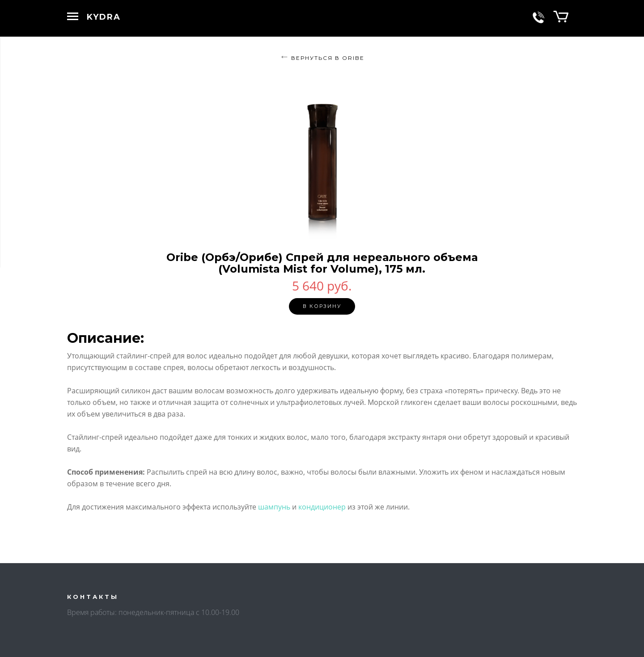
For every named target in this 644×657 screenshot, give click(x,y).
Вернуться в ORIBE (328, 58)
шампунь (274, 507)
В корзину (322, 306)
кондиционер (322, 507)
